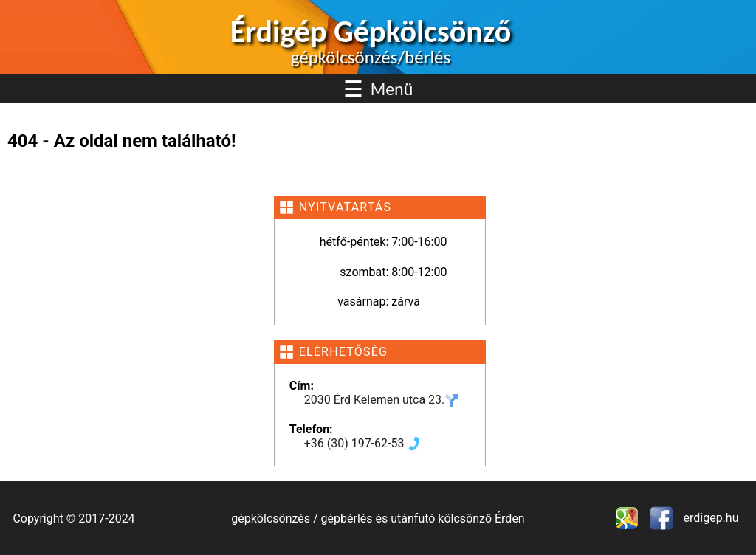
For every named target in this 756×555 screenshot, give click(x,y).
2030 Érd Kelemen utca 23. (382, 400)
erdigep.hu (710, 518)
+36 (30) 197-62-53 (363, 443)
